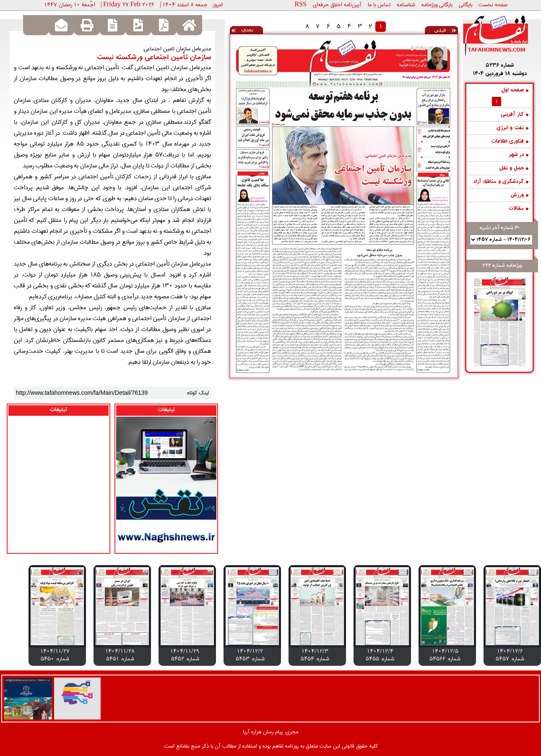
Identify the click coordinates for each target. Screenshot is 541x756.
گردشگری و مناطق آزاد (501, 182)
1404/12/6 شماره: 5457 (510, 655)
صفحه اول (515, 90)
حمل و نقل (514, 168)
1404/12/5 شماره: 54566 (445, 655)
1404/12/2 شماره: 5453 (250, 655)
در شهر (519, 155)
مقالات (519, 209)
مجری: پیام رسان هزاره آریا (270, 732)
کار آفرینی (515, 115)
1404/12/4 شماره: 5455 (380, 655)
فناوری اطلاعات (510, 142)
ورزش (519, 195)
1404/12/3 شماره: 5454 (315, 655)
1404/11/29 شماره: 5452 (185, 655)
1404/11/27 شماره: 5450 (55, 655)
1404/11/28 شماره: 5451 (120, 655)
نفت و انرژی (512, 128)
